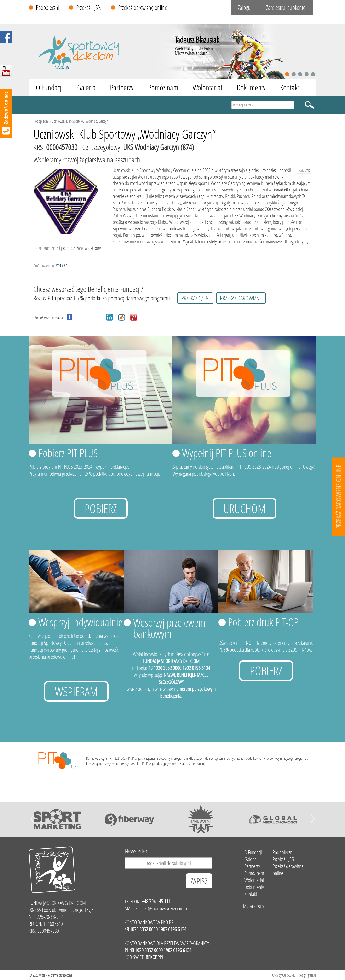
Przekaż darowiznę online (143, 8)
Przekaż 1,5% (89, 8)
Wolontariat (207, 87)
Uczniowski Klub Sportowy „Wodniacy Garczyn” (80, 121)
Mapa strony (253, 906)
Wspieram (76, 691)
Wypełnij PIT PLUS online (227, 453)
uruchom (244, 508)
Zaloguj (245, 8)
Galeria (86, 87)
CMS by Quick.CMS (284, 975)
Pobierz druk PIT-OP (263, 622)
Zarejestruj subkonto (286, 8)
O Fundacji (49, 87)
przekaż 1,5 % (195, 298)
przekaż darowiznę (241, 298)
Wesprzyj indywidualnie (80, 622)
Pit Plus (133, 758)
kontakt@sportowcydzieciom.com (164, 908)
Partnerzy (122, 87)
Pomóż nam (163, 87)
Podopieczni (48, 8)
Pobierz (101, 508)
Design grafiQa (307, 975)
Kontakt (290, 87)
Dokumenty (251, 87)
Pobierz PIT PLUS (68, 453)
